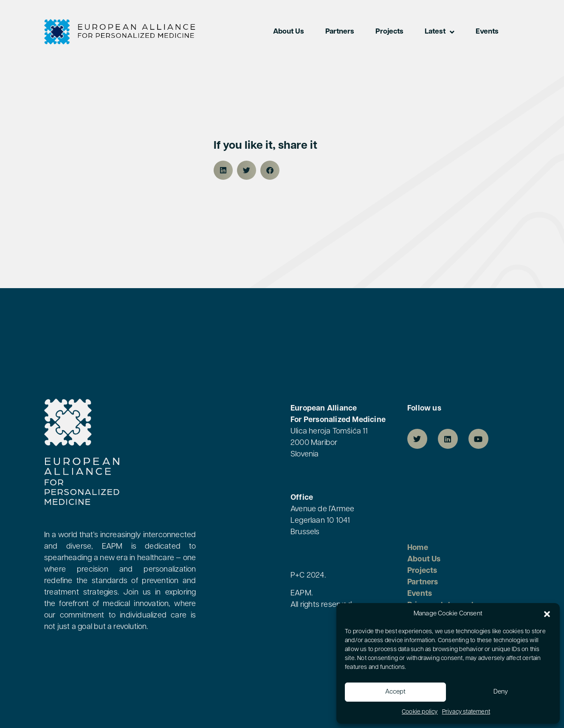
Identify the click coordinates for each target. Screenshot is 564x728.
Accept (395, 692)
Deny (501, 692)
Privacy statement (466, 712)
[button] (547, 614)
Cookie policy (420, 712)
